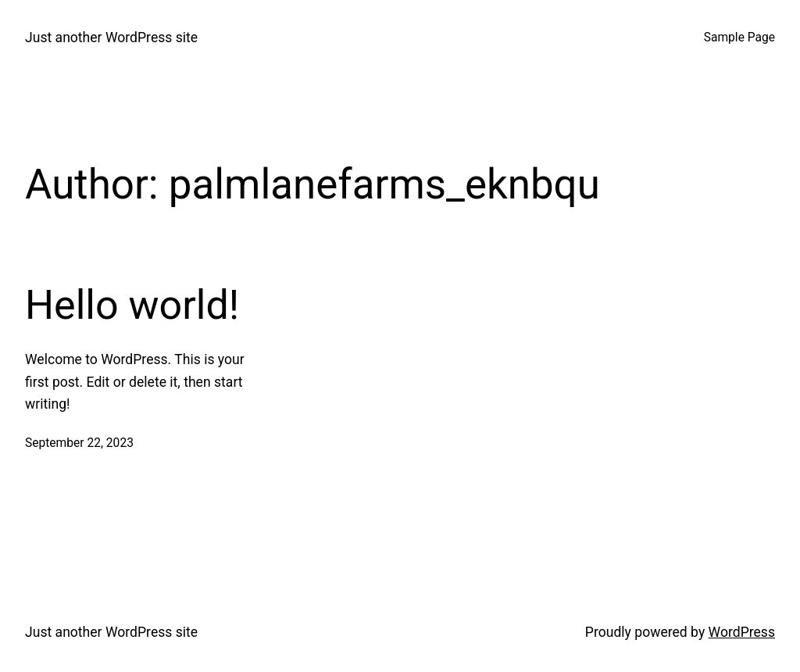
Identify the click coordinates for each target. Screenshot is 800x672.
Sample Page (739, 38)
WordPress (742, 632)
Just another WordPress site (111, 38)
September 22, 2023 (79, 443)
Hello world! (132, 305)
